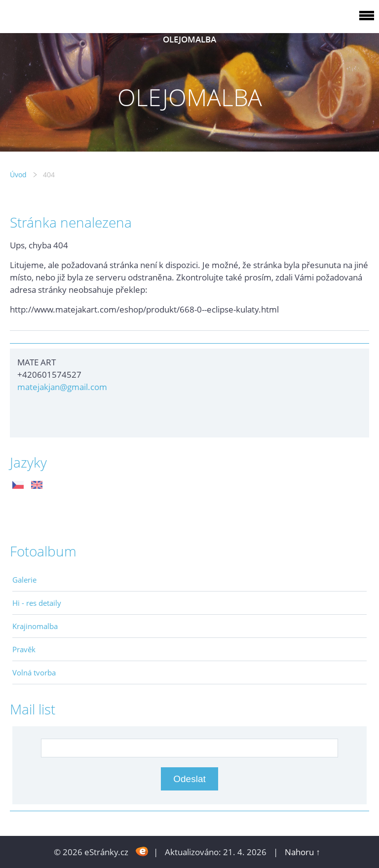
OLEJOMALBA (189, 39)
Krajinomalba (35, 626)
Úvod (18, 175)
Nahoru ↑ (303, 852)
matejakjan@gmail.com (62, 387)
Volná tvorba (34, 672)
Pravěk (24, 649)
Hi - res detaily (37, 603)
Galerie (24, 580)
